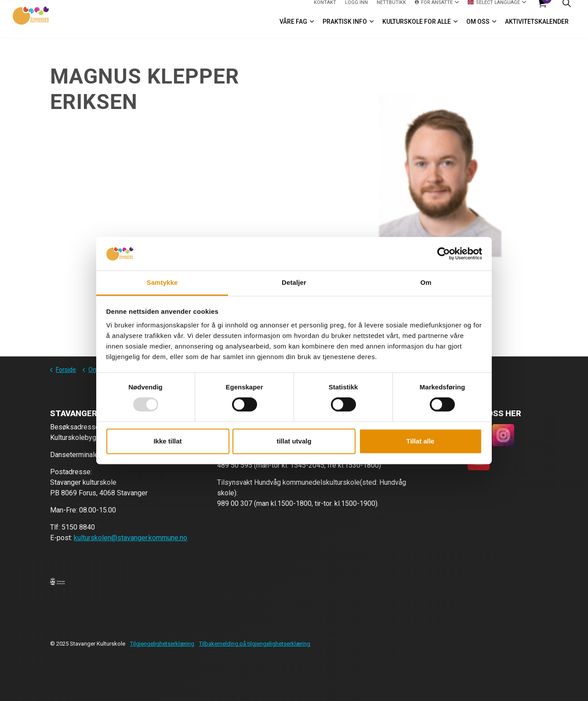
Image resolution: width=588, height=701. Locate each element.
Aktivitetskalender (537, 28)
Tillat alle (421, 441)
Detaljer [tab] (294, 283)
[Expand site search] (566, 9)
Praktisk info (345, 28)
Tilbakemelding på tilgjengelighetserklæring (255, 644)
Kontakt (325, 9)
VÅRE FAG (293, 28)
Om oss (478, 28)
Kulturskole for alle (417, 28)
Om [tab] (426, 283)
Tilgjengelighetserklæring (162, 644)
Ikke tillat (167, 441)
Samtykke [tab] (162, 283)
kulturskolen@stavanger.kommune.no (131, 538)
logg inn (356, 9)
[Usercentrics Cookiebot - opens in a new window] (444, 254)
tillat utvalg (294, 441)
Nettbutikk (391, 9)
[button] (58, 581)
